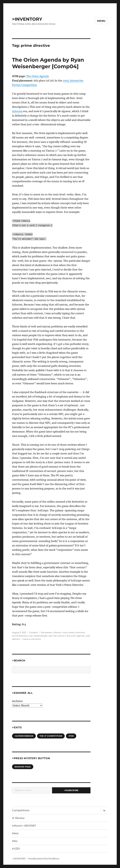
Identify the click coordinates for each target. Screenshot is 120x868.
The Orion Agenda (37, 76)
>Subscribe (71, 790)
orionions (80, 632)
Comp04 (34, 632)
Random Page (23, 767)
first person (47, 632)
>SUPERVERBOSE (24, 736)
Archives (17, 701)
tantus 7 (62, 636)
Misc (15, 841)
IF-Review (18, 818)
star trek (53, 636)
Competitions (21, 810)
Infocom (17, 111)
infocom (57, 632)
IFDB (71, 736)
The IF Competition (51, 736)
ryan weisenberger (38, 636)
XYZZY (16, 849)
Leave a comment (32, 639)
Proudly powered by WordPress (44, 859)
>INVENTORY (27, 19)
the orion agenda (76, 636)
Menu (101, 21)
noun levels (68, 632)
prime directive (20, 636)
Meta (15, 833)
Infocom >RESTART (24, 826)
